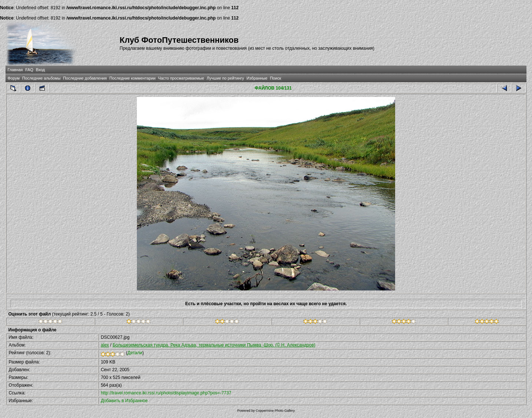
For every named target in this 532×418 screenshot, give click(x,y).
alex (105, 345)
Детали (135, 353)
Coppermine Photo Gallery (275, 411)
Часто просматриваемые (181, 78)
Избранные (257, 78)
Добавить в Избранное (124, 401)
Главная (15, 70)
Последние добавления (85, 78)
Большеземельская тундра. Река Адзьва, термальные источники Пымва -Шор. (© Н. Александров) (214, 345)
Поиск (276, 78)
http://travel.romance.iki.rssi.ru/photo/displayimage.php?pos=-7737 (166, 393)
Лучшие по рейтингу (225, 78)
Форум (13, 78)
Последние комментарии (132, 78)
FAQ (30, 70)
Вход (40, 70)
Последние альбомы (41, 78)
